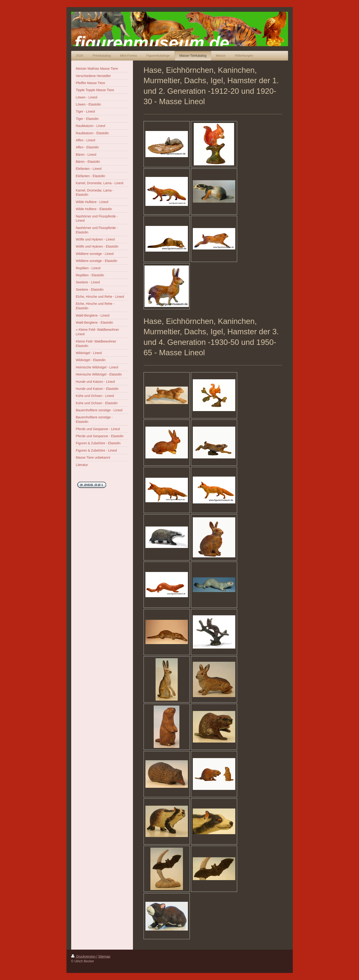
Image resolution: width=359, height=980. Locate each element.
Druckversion (84, 956)
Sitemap (104, 956)
